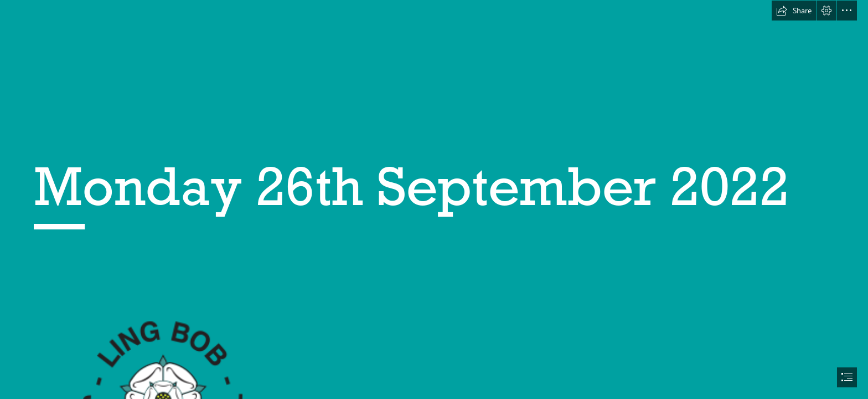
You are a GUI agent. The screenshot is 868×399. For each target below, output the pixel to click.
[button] (794, 11)
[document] (434, 199)
